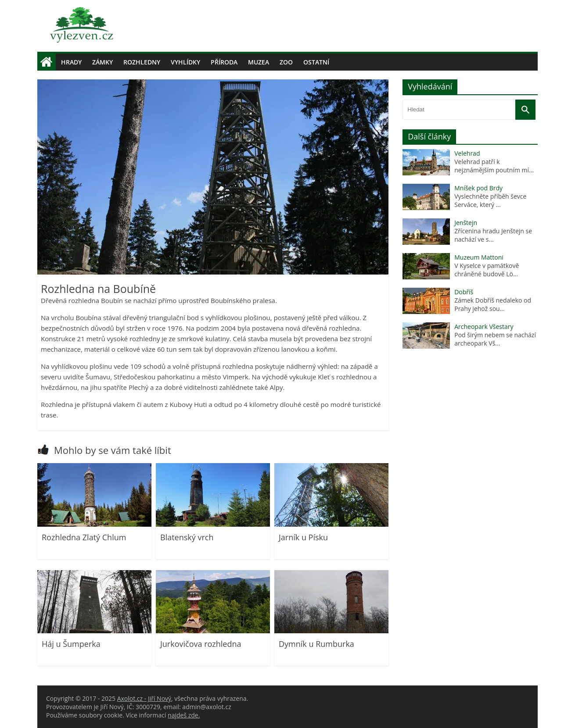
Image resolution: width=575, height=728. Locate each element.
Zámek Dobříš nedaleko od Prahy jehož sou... (493, 304)
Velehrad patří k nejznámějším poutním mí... (494, 166)
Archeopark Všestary (484, 327)
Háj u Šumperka (71, 644)
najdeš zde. (184, 715)
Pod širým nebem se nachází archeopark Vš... (495, 339)
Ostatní (316, 62)
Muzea (259, 62)
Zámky (102, 62)
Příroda (224, 62)
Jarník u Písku (303, 537)
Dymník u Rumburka (316, 644)
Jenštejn (466, 223)
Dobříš (464, 292)
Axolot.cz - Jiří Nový (144, 698)
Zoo (286, 62)
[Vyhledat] (525, 110)
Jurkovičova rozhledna (201, 644)
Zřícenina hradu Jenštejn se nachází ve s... (493, 235)
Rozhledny (142, 62)
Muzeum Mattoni (479, 257)
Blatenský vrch (187, 537)
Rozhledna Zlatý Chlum (84, 537)
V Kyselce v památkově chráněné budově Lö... (487, 270)
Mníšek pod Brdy (478, 188)
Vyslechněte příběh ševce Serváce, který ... (490, 200)
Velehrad (467, 153)
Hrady (71, 62)
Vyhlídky (185, 62)
